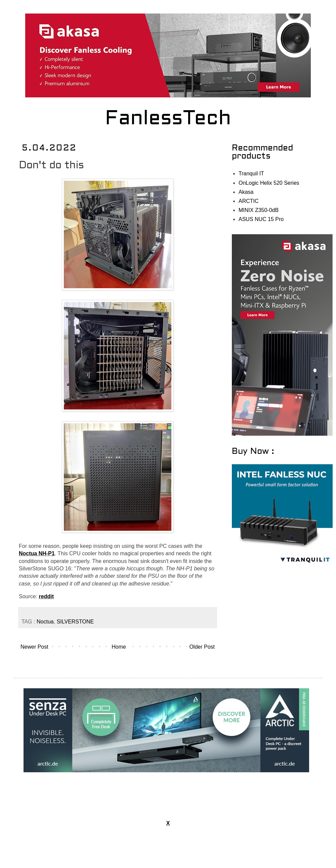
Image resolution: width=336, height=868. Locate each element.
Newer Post (34, 647)
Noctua (45, 622)
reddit (46, 596)
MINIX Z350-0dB (259, 210)
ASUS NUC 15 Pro (261, 219)
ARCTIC (249, 201)
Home (119, 647)
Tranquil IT (251, 173)
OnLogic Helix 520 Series (269, 183)
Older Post (202, 647)
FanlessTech (168, 119)
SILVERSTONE (75, 622)
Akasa (246, 192)
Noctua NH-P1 (37, 553)
